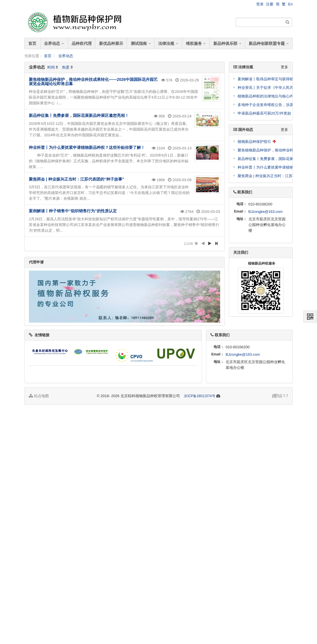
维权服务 (196, 43)
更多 (284, 67)
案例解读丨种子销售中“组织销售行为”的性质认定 (73, 211)
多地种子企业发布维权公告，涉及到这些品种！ (277, 105)
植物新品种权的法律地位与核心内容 (267, 96)
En (290, 4)
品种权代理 (82, 43)
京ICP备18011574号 (199, 396)
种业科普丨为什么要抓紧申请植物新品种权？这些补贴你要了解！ (87, 147)
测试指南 (141, 43)
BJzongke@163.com (266, 212)
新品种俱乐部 (227, 43)
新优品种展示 (111, 43)
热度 (66, 67)
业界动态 (54, 43)
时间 (51, 67)
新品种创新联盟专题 (269, 43)
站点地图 (39, 396)
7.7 (280, 396)
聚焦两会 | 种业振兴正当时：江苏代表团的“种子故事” (77, 179)
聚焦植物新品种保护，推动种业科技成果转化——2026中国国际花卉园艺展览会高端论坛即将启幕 (93, 82)
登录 (260, 4)
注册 (270, 4)
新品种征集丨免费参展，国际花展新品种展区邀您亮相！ (79, 115)
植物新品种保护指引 (254, 142)
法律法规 (168, 43)
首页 (32, 43)
